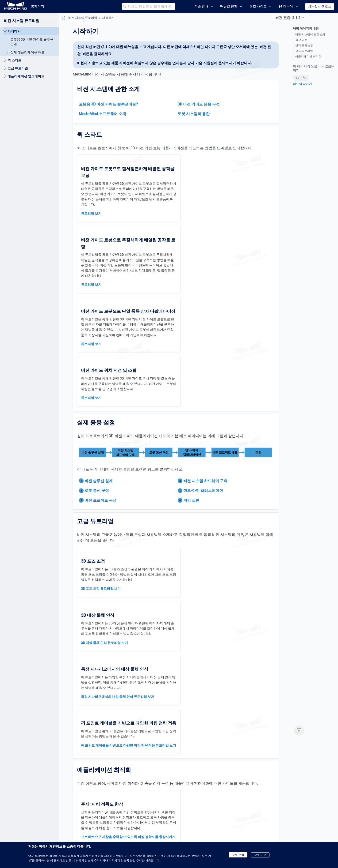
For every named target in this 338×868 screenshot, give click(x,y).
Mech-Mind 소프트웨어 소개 (102, 114)
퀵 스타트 (301, 40)
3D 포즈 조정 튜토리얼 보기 (101, 476)
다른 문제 (186, 726)
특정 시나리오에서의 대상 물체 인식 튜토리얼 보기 (118, 530)
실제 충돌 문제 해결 (194, 801)
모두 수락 (238, 855)
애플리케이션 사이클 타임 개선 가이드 (207, 635)
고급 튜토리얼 (304, 51)
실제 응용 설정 (304, 45)
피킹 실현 (191, 387)
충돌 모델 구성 (190, 780)
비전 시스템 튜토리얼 (22, 21)
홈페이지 (38, 6)
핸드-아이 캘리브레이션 (203, 378)
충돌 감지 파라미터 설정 (197, 787)
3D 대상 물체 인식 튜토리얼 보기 (203, 476)
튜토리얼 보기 (91, 214)
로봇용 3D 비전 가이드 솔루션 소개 (32, 42)
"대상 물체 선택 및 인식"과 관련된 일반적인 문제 (214, 719)
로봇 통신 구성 (97, 378)
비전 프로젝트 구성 (100, 387)
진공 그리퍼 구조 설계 (97, 702)
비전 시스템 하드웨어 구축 (205, 368)
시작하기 (14, 31)
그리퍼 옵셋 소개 (93, 709)
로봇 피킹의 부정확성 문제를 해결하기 (109, 646)
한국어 (286, 6)
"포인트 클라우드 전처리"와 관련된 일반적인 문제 (215, 712)
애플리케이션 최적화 (308, 56)
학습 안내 (201, 6)
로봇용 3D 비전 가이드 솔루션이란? (108, 104)
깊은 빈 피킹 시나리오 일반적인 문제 (107, 716)
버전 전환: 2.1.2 (288, 18)
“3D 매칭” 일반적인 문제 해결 (102, 780)
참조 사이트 (258, 6)
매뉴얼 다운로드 (320, 7)
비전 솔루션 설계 (99, 368)
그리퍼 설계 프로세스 (96, 695)
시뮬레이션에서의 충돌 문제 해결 (204, 794)
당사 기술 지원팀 (201, 63)
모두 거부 (260, 855)
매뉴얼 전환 (229, 6)
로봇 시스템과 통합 (194, 114)
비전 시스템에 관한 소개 (310, 34)
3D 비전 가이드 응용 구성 (199, 104)
